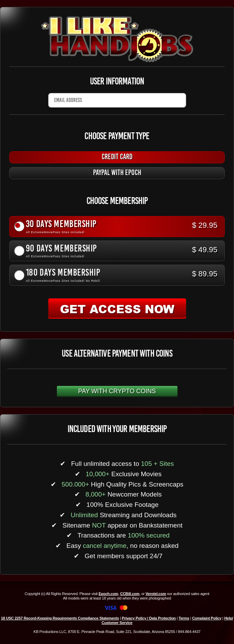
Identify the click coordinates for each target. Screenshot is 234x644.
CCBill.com (130, 594)
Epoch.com (108, 594)
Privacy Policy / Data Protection (149, 618)
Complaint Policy (207, 618)
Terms (184, 618)
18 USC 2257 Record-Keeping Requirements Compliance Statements (60, 618)
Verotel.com (156, 594)
